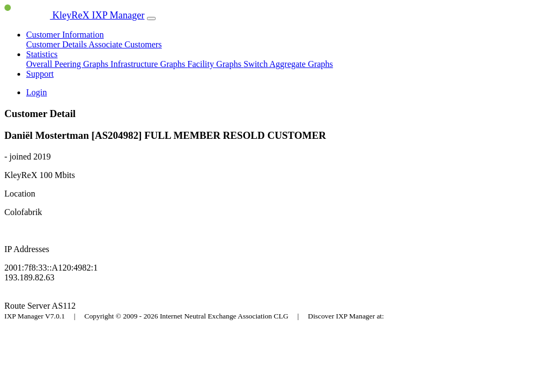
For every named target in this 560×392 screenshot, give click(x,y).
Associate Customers (125, 44)
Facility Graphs (215, 64)
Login (36, 92)
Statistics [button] (42, 54)
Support (40, 74)
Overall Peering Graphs (68, 64)
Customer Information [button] (65, 35)
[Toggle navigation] (151, 19)
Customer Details (57, 44)
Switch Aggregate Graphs (288, 64)
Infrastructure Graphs (149, 64)
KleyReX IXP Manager (75, 15)
